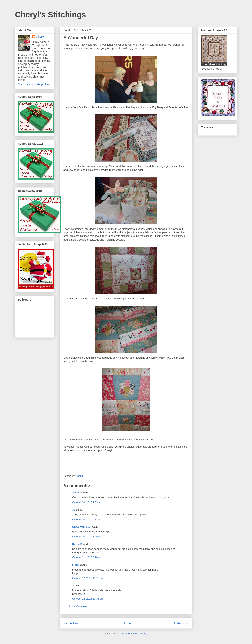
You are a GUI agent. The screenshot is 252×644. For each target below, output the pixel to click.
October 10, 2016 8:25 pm (87, 537)
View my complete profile (33, 84)
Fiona (76, 565)
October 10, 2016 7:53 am (87, 502)
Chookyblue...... (82, 527)
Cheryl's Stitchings (50, 15)
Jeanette (77, 493)
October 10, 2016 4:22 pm (87, 519)
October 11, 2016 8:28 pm (87, 557)
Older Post (181, 623)
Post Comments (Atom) (134, 633)
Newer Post (71, 623)
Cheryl (40, 37)
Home (127, 623)
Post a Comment (78, 606)
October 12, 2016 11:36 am (88, 599)
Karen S (77, 544)
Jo (74, 510)
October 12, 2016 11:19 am (88, 578)
